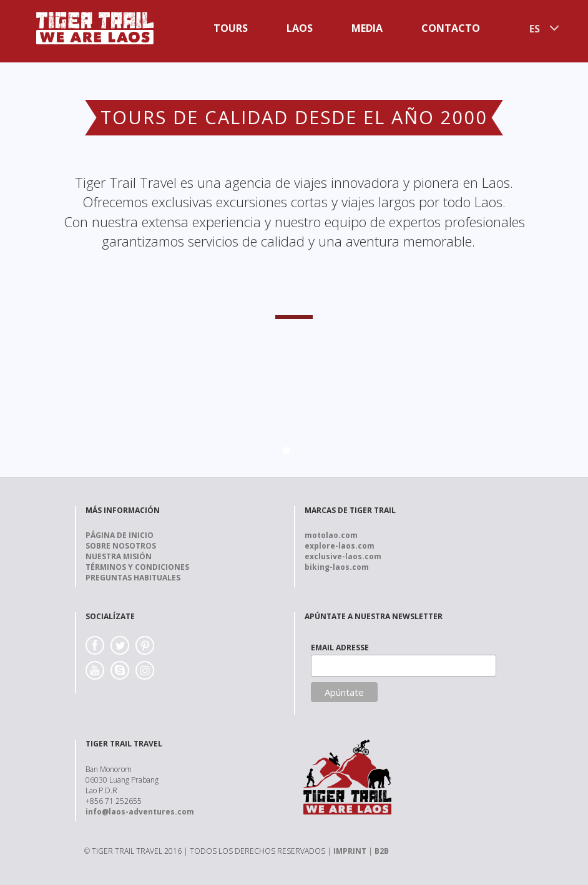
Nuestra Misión (119, 556)
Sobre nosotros (121, 546)
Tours (231, 28)
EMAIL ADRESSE (340, 648)
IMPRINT (350, 851)
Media (367, 28)
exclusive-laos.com (343, 556)
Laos (300, 28)
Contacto (451, 28)
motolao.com (331, 535)
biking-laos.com (337, 567)
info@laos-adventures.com (140, 812)
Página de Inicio (120, 535)
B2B (382, 851)
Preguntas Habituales (133, 578)
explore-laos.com (340, 546)
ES (535, 29)
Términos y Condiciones (137, 567)
